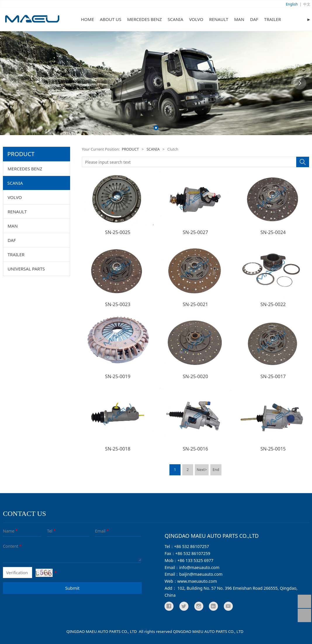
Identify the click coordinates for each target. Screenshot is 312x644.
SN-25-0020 (196, 376)
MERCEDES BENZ (144, 19)
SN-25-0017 (273, 376)
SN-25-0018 (118, 449)
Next (300, 83)
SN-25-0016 (196, 449)
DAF (254, 19)
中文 (307, 4)
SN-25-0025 (118, 232)
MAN (239, 19)
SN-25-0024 (273, 232)
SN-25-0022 (273, 304)
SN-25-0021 (196, 304)
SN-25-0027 (196, 232)
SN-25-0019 (118, 376)
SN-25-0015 (273, 449)
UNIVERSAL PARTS (26, 269)
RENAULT (219, 19)
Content (7, 546)
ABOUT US (111, 19)
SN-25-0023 (118, 304)
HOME (87, 19)
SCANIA (175, 19)
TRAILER (273, 19)
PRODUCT (130, 149)
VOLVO (196, 19)
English (292, 4)
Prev (12, 83)
